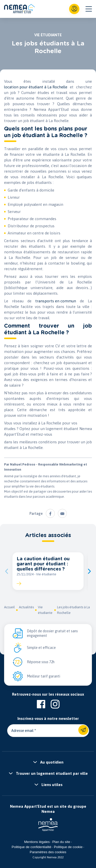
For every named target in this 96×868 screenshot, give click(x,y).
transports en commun (56, 301)
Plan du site (61, 842)
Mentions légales (37, 842)
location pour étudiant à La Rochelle (36, 87)
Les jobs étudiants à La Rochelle (73, 610)
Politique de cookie (68, 847)
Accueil (9, 607)
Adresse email (22, 731)
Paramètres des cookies (48, 852)
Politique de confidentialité (32, 847)
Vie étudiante (45, 610)
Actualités (26, 607)
